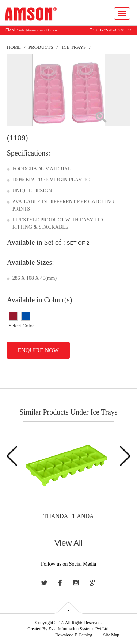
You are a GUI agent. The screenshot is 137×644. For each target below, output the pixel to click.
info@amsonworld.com (38, 30)
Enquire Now (38, 350)
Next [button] (125, 456)
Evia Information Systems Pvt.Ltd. (79, 629)
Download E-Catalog (74, 635)
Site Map (111, 635)
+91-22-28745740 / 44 (113, 30)
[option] (68, 471)
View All (68, 543)
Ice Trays (74, 47)
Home (14, 47)
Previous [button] (12, 456)
